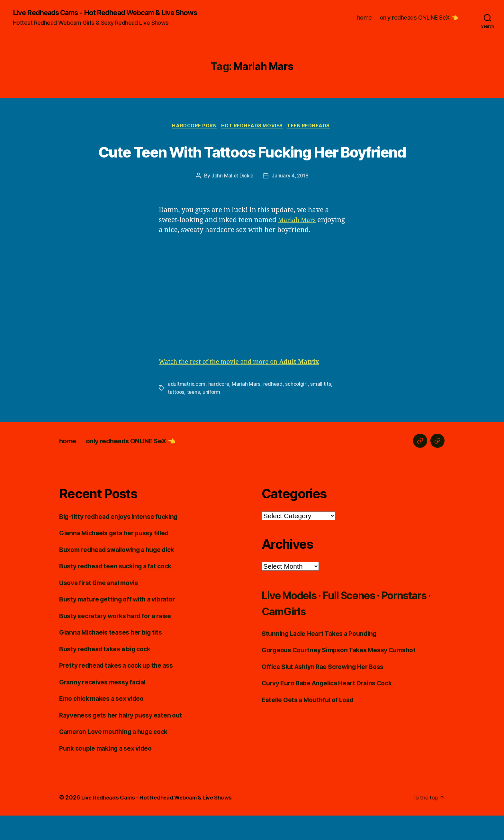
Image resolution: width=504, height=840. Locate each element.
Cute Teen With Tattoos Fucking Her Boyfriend (252, 164)
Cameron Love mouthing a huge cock (119, 756)
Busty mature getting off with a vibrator (122, 623)
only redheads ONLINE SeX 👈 (419, 18)
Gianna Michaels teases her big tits (116, 657)
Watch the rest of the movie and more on (247, 387)
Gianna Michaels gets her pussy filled (120, 557)
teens (194, 417)
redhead (274, 409)
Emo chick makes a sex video (106, 723)
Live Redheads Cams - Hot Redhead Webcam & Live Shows (116, 13)
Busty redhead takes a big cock (110, 673)
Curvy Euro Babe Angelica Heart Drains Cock (334, 707)
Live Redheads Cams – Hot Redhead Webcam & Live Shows (163, 822)
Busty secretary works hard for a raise (121, 640)
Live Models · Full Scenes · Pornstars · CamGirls (337, 627)
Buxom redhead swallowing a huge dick (123, 574)
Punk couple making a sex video (110, 773)
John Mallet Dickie (232, 201)
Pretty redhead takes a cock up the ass (122, 690)
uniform (213, 417)
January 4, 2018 (291, 201)
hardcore (219, 409)
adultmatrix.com (187, 409)
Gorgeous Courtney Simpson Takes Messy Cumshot (346, 674)
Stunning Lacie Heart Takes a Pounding (324, 658)
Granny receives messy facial (106, 706)
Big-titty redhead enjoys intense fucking (124, 541)
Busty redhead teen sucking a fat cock (121, 590)
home (364, 18)
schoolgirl (298, 409)
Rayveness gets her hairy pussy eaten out (126, 740)
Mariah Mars (299, 245)
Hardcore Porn (193, 127)
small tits (323, 409)
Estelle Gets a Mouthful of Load (312, 724)
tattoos (176, 417)
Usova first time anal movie (103, 607)
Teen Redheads (312, 127)
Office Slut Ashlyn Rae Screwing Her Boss (329, 691)
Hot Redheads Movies (253, 127)
